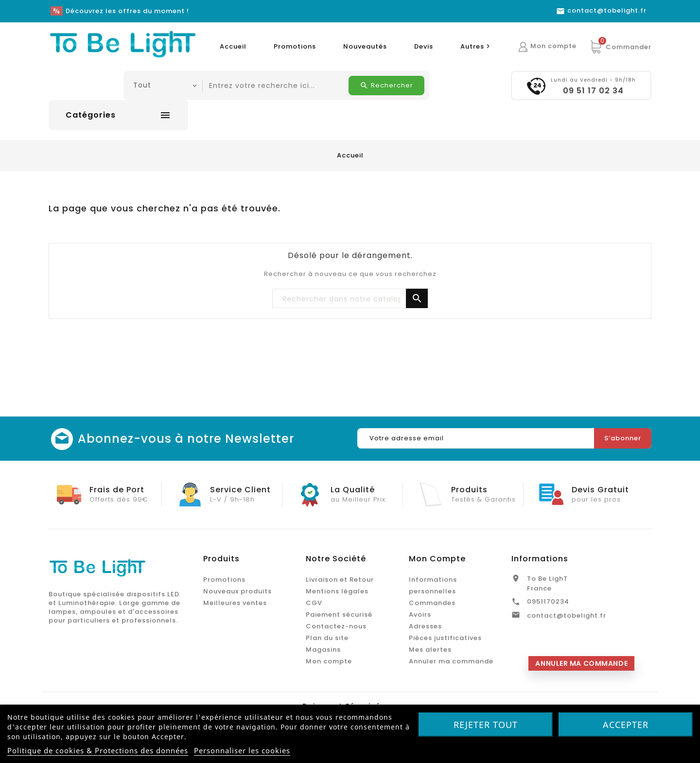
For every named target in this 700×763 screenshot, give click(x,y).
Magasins (323, 650)
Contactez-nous (336, 626)
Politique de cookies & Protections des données (98, 750)
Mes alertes (430, 650)
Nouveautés (365, 46)
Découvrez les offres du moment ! (127, 11)
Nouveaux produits (237, 591)
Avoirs (420, 615)
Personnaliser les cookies (242, 750)
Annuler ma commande (451, 661)
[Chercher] (350, 299)
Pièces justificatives (445, 638)
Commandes (432, 603)
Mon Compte (437, 559)
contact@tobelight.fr (567, 616)
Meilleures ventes (235, 603)
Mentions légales (337, 591)
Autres (476, 46)
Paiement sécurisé (339, 615)
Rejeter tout (486, 725)
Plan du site (327, 638)
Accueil (233, 46)
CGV (314, 603)
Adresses (425, 626)
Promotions (295, 46)
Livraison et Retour (340, 580)
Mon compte (329, 661)
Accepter (626, 725)
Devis (424, 46)
